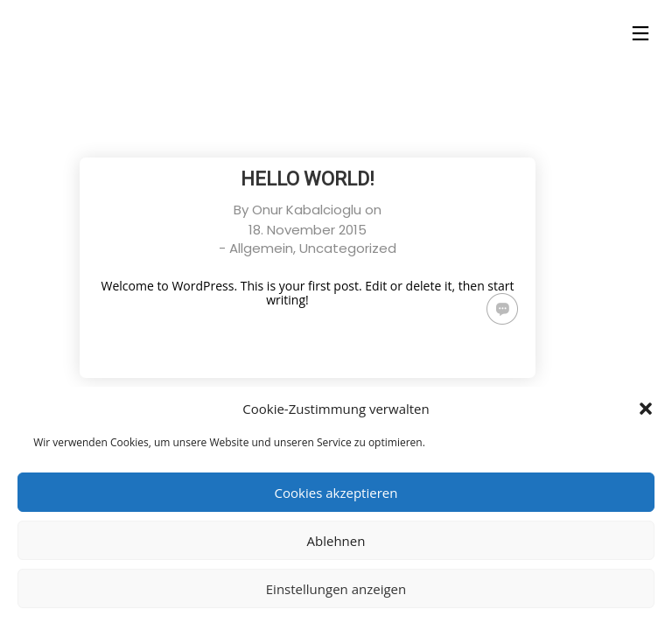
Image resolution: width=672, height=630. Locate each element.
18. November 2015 (308, 230)
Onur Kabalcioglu (307, 210)
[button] (646, 409)
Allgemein (261, 248)
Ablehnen (336, 541)
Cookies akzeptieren (336, 493)
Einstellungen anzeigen (336, 589)
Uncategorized (348, 248)
